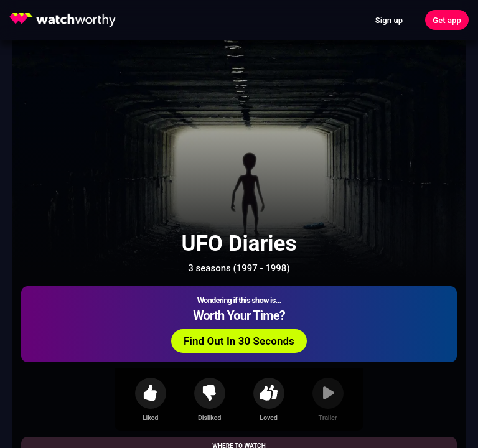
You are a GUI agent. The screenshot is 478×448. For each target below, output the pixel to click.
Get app (447, 20)
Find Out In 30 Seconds (239, 341)
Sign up (389, 20)
